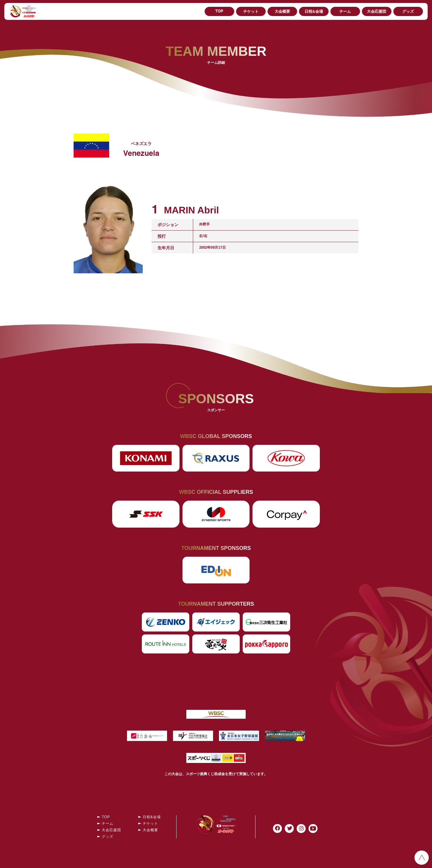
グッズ (408, 11)
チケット (251, 11)
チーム (345, 11)
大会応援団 (377, 11)
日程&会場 (314, 11)
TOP (219, 11)
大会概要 (282, 11)
